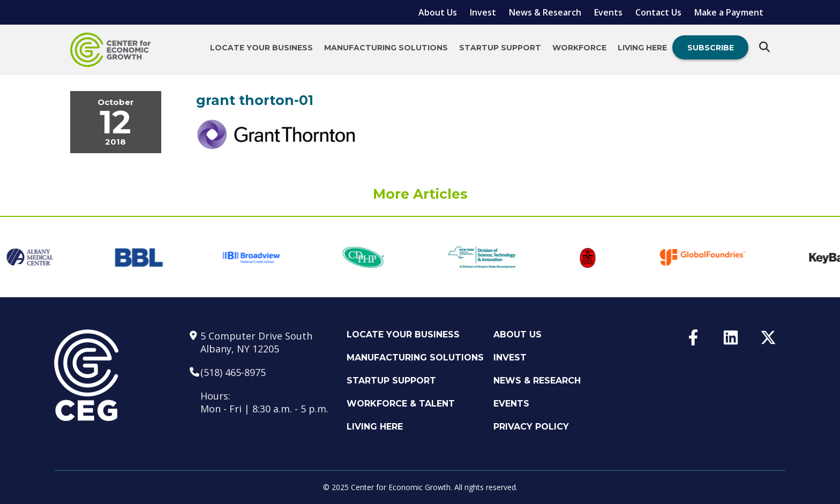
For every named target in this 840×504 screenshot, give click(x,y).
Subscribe (711, 48)
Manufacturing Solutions (386, 48)
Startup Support (500, 48)
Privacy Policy (531, 427)
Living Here (642, 48)
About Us (438, 12)
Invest (483, 12)
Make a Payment (729, 12)
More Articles (420, 194)
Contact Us (658, 12)
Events (608, 12)
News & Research (545, 12)
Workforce (579, 48)
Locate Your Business (261, 48)
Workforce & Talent (401, 404)
